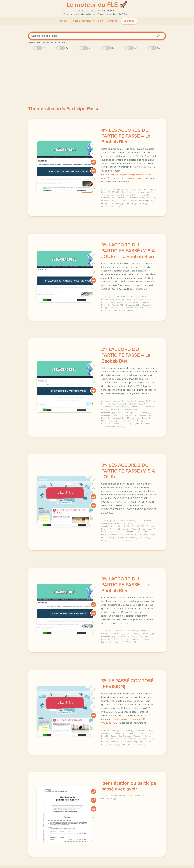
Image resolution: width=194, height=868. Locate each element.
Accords (131, 189)
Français (144, 195)
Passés (117, 424)
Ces (140, 523)
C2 (93, 145)
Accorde (118, 189)
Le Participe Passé (111, 201)
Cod (105, 634)
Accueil (63, 21)
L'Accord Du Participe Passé (142, 198)
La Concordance (147, 535)
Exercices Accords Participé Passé (127, 410)
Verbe (116, 206)
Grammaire (108, 198)
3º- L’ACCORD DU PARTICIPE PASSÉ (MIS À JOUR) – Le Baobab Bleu (128, 251)
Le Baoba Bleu (147, 739)
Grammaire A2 (125, 412)
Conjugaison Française (113, 733)
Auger (142, 404)
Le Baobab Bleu (128, 308)
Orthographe (109, 798)
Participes (143, 421)
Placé (105, 206)
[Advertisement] (97, 73)
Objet (118, 421)
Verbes (131, 642)
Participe (131, 203)
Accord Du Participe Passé (126, 297)
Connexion (129, 21)
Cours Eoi (108, 195)
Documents (134, 634)
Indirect (122, 198)
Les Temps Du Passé (112, 203)
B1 (94, 171)
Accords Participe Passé (125, 521)
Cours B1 (124, 526)
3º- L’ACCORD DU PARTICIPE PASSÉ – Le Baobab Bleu (126, 585)
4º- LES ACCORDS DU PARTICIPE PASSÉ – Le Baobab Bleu (126, 136)
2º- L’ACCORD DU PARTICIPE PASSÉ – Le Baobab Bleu (126, 355)
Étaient (131, 195)
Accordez (131, 401)
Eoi (105, 410)
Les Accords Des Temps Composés (139, 201)
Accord (106, 189)
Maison (106, 421)
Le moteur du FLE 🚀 (97, 5)
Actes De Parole (110, 730)
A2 (93, 180)
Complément (129, 192)
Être (117, 529)
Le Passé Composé (128, 636)
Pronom (107, 642)
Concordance (145, 192)
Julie (128, 415)
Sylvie (138, 424)
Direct (121, 195)
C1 (93, 154)
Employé (106, 529)
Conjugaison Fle (145, 730)
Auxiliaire (107, 407)
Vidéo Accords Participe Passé (128, 311)
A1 (93, 188)
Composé (128, 730)
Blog (100, 21)
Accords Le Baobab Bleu (124, 404)
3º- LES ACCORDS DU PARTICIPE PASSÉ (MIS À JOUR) (128, 471)
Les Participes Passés (127, 537)
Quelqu (119, 642)
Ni (116, 639)
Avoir (131, 523)
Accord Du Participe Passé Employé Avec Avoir (123, 796)
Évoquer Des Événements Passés (127, 736)
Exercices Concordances (113, 532)
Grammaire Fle (143, 412)
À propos (112, 21)
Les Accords (108, 537)
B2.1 (116, 192)
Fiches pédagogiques (83, 21)
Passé (143, 203)
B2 (94, 162)
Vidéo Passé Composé (133, 745)
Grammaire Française (112, 415)
